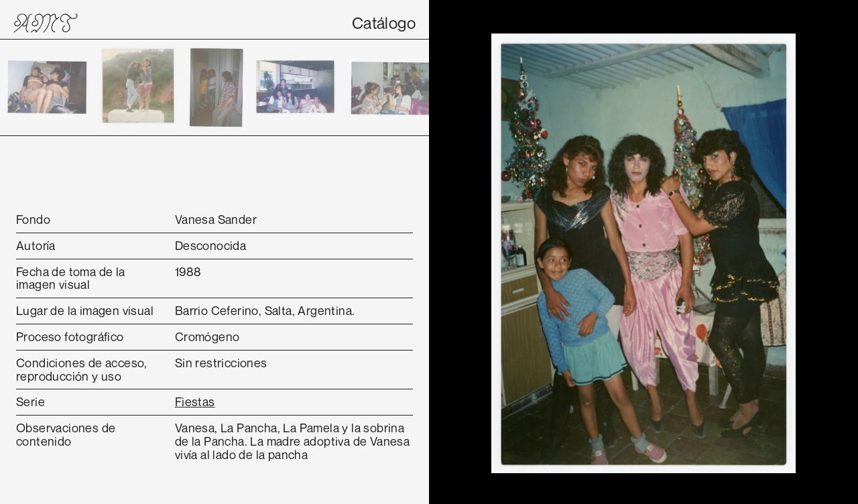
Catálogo (384, 23)
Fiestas (195, 401)
